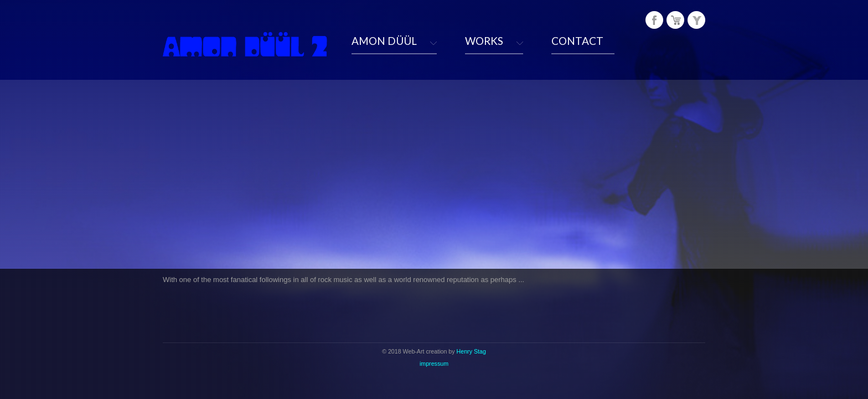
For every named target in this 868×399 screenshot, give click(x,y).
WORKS (484, 41)
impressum (434, 364)
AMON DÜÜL (384, 41)
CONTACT (577, 41)
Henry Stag (471, 351)
